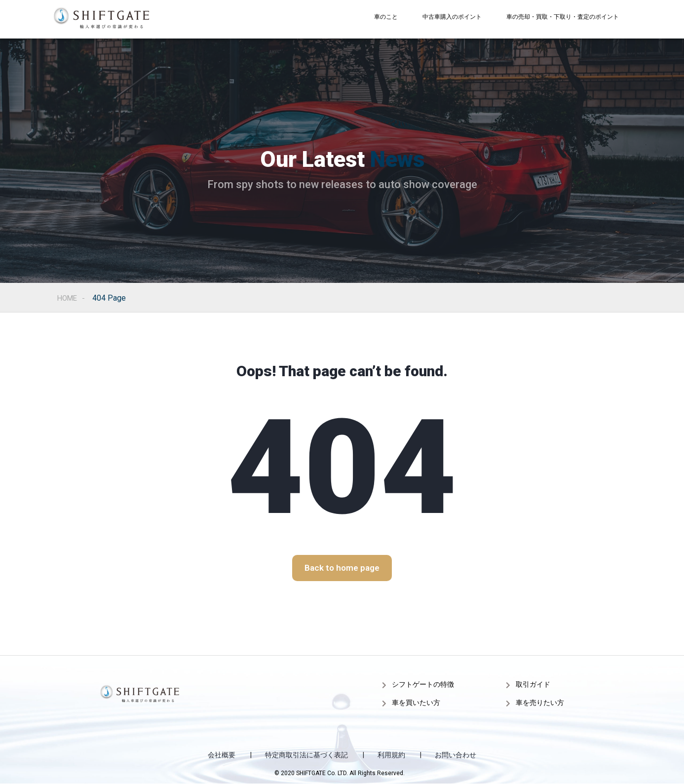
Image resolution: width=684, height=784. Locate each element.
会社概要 (222, 755)
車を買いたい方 (416, 703)
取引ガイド (533, 684)
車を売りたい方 (540, 703)
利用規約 (391, 755)
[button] (342, 568)
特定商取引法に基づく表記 (306, 755)
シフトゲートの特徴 (423, 684)
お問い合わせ (456, 755)
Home (68, 298)
